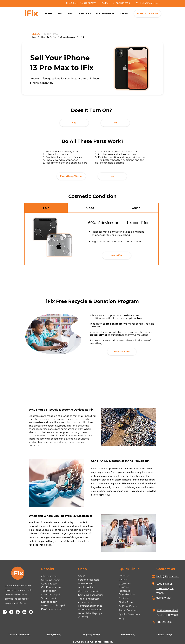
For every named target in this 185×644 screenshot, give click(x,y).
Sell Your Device (128, 606)
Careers (123, 580)
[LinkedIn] (24, 612)
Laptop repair (49, 602)
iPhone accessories (89, 591)
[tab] (46, 208)
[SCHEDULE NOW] (147, 14)
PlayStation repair (51, 609)
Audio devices (86, 587)
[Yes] (74, 123)
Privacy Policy (53, 635)
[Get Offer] (117, 256)
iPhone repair (49, 576)
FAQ (121, 618)
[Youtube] (31, 612)
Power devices (87, 584)
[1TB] (83, 37)
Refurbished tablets (90, 610)
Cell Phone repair (51, 587)
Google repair (49, 584)
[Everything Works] (71, 176)
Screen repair (49, 598)
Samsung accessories (91, 595)
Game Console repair (53, 605)
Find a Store (126, 602)
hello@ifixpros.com (68, 530)
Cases (82, 576)
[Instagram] (11, 612)
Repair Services (128, 610)
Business (124, 598)
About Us (124, 576)
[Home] (34, 37)
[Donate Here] (122, 352)
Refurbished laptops (90, 613)
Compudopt (141, 335)
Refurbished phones (90, 606)
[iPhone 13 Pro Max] (49, 37)
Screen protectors (89, 580)
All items (83, 617)
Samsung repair (50, 580)
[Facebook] (18, 612)
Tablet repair (48, 591)
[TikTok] (5, 612)
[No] (115, 123)
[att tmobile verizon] (68, 37)
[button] (124, 14)
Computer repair (51, 594)
